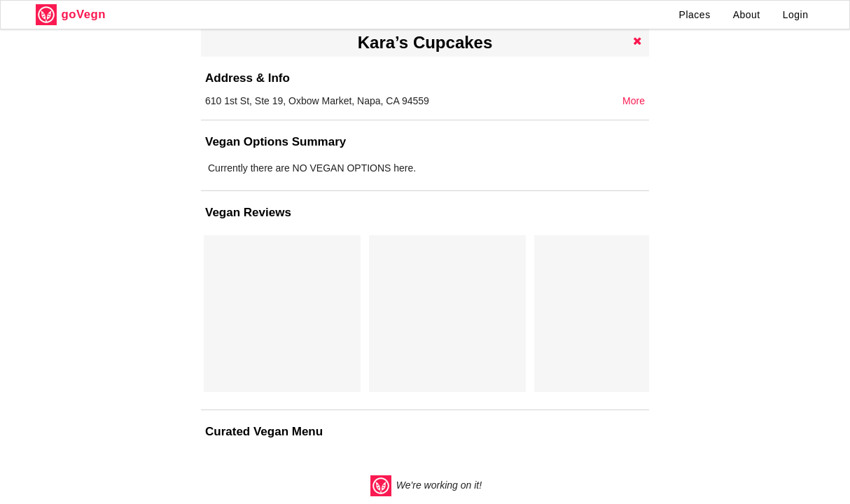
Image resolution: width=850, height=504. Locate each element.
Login (796, 15)
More (634, 101)
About (747, 15)
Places (695, 15)
